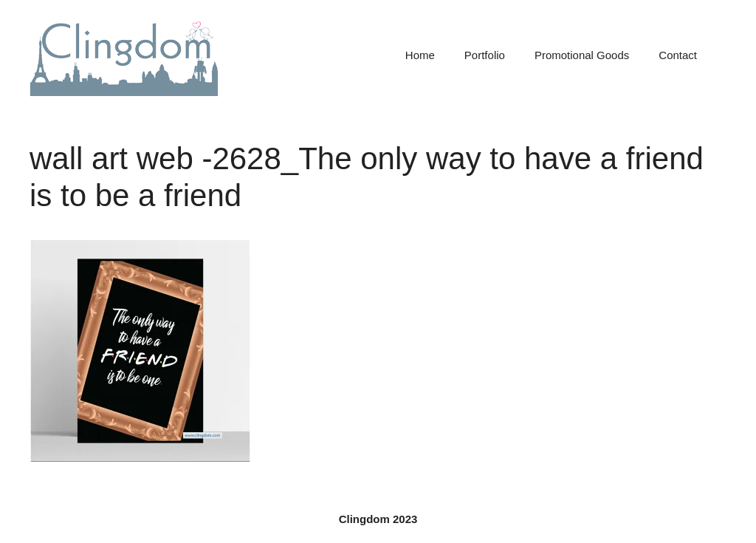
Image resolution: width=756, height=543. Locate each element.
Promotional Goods (582, 55)
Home (420, 55)
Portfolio (485, 55)
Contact (678, 55)
